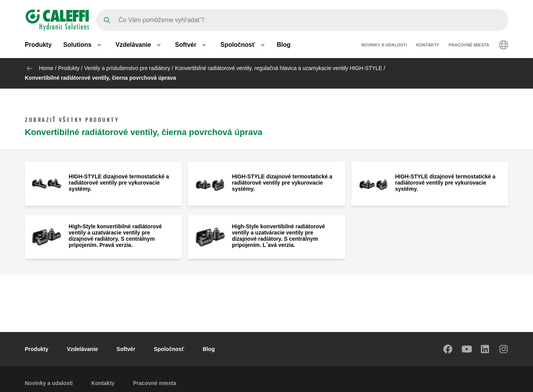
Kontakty (428, 46)
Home (46, 68)
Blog (284, 45)
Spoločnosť (169, 349)
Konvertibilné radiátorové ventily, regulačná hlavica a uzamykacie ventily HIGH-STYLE (279, 68)
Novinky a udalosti (384, 46)
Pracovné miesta (469, 46)
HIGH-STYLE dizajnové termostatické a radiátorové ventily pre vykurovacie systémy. (119, 183)
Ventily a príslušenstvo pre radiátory (127, 68)
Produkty (38, 45)
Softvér (126, 349)
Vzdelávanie (83, 349)
